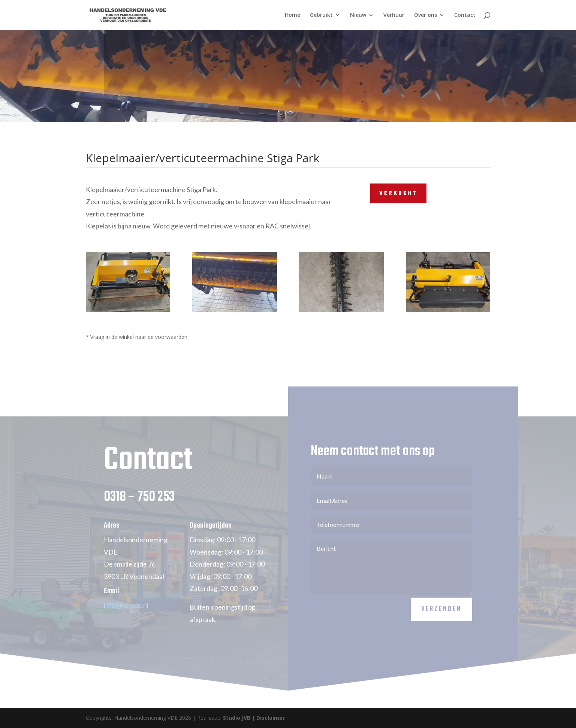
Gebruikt (321, 15)
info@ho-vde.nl (126, 612)
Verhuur (394, 15)
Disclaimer (271, 718)
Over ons (426, 15)
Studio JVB (237, 718)
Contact (465, 15)
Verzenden (441, 616)
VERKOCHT (398, 193)
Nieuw (358, 15)
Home (292, 15)
